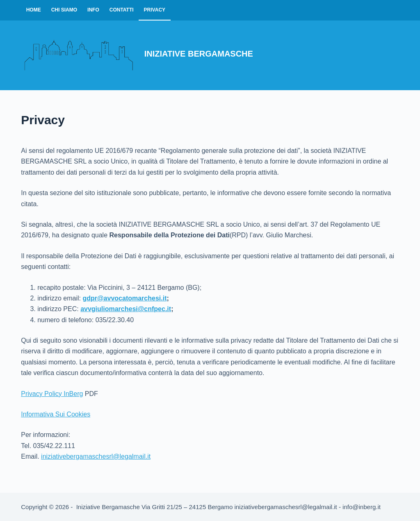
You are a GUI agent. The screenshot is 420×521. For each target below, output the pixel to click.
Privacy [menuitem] (155, 10)
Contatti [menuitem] (122, 10)
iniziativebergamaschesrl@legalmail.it (96, 456)
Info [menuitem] (93, 10)
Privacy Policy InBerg (52, 394)
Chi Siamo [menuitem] (64, 10)
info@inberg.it (362, 507)
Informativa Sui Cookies (56, 414)
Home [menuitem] (34, 10)
